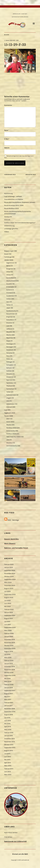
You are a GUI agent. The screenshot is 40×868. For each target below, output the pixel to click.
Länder (7, 260)
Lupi (6, 410)
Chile (8, 272)
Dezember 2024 (10, 570)
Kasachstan (11, 314)
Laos (8, 326)
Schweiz (9, 368)
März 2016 (8, 730)
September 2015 (10, 748)
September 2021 (10, 615)
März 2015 (8, 766)
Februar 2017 (9, 703)
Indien (9, 299)
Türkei (8, 392)
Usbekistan (10, 404)
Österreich (10, 350)
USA (8, 401)
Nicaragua (10, 344)
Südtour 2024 (11, 434)
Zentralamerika (12, 446)
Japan (8, 308)
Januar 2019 (8, 664)
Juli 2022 (7, 601)
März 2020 (8, 630)
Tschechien (10, 389)
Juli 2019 (7, 655)
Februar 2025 (9, 564)
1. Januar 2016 (8, 40)
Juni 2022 (8, 603)
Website (7, 148)
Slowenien (10, 377)
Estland (9, 290)
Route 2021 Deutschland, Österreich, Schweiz (20, 202)
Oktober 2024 (9, 576)
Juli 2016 (7, 718)
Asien (8, 422)
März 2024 (8, 582)
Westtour (10, 443)
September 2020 (10, 627)
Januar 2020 (9, 637)
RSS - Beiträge (13, 520)
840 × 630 (16, 40)
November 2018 (10, 670)
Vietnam (9, 407)
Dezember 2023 (10, 585)
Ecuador (9, 284)
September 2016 (10, 712)
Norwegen (10, 347)
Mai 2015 (7, 760)
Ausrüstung (8, 193)
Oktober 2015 (9, 745)
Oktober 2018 (9, 673)
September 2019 (10, 649)
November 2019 (10, 643)
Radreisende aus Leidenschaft (15, 841)
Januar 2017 (8, 706)
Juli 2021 (7, 622)
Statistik (7, 220)
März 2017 (8, 700)
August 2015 (9, 751)
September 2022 (10, 594)
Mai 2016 (7, 724)
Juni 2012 (8, 772)
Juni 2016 (8, 721)
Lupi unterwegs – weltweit (13, 196)
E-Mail (7, 139)
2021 (8, 419)
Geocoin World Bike (11, 539)
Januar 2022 (9, 612)
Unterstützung (9, 226)
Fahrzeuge (8, 257)
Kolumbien (10, 320)
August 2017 (8, 694)
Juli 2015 (7, 754)
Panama (9, 353)
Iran (8, 302)
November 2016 (10, 709)
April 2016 (8, 727)
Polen (8, 359)
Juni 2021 (8, 625)
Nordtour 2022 (11, 428)
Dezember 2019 (9, 640)
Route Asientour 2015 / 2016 (14, 205)
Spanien (9, 380)
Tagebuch (8, 413)
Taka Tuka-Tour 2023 (14, 437)
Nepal (8, 341)
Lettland (9, 329)
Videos (7, 232)
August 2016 (9, 715)
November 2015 (10, 742)
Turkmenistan (11, 395)
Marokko (9, 332)
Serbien (9, 371)
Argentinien (10, 263)
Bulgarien (10, 269)
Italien (9, 305)
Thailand (9, 386)
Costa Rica (10, 278)
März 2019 (8, 658)
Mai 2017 (7, 697)
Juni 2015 (8, 757)
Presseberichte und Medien (14, 199)
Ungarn (9, 398)
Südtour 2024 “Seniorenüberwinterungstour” (20, 223)
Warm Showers (10, 544)
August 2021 (9, 619)
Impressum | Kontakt (20, 14)
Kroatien (9, 323)
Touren (7, 416)
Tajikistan (10, 383)
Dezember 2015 (9, 739)
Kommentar (8, 105)
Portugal (9, 362)
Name (7, 130)
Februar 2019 (9, 661)
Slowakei (9, 374)
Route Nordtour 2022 (12, 208)
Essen (6, 254)
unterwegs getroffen (11, 229)
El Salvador (10, 287)
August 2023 (9, 588)
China (8, 275)
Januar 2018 (8, 688)
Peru (8, 356)
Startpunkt (8, 217)
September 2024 (10, 579)
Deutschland (11, 281)
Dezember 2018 (10, 667)
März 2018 (8, 682)
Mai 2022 (7, 606)
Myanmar (10, 338)
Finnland (10, 293)
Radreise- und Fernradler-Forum (16, 548)
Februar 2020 (9, 633)
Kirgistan (10, 317)
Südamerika (11, 431)
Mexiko (9, 335)
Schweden (10, 365)
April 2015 (8, 763)
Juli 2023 (7, 591)
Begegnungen (9, 251)
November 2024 (10, 573)
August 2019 (9, 651)
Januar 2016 (8, 736)
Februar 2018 (9, 685)
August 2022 (9, 598)
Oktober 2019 (9, 646)
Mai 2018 (7, 679)
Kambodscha (11, 311)
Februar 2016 (9, 733)
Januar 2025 (9, 567)
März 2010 (8, 775)
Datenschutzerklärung (20, 17)
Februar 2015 (9, 769)
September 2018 (10, 676)
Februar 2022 (9, 609)
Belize (8, 266)
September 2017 (10, 691)
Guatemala (10, 296)
